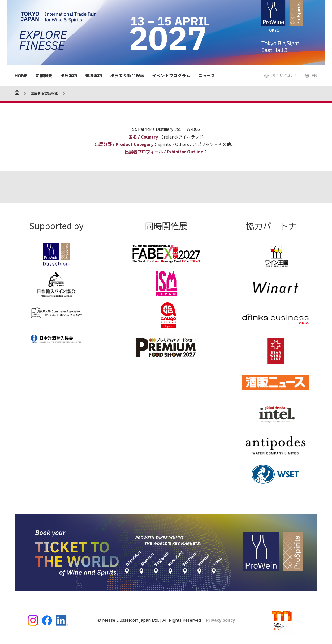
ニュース (207, 76)
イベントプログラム (171, 76)
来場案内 (94, 76)
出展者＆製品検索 (127, 76)
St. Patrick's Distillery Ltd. (157, 129)
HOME (21, 76)
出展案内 (69, 76)
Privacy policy (220, 620)
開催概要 (44, 76)
